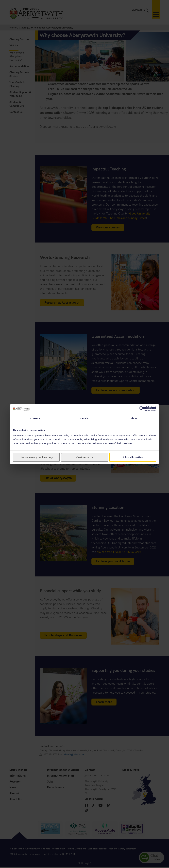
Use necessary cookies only (36, 457)
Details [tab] (84, 418)
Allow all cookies (133, 457)
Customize (85, 457)
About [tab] (134, 418)
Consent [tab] (35, 418)
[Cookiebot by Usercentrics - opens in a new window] (142, 409)
